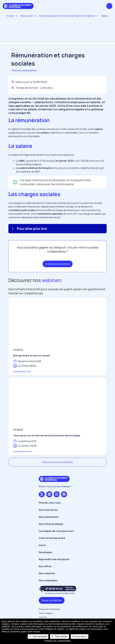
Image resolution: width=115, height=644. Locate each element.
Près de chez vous (50, 503)
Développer (46, 552)
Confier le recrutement (58, 264)
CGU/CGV (43, 617)
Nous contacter (52, 600)
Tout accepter (38, 636)
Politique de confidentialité (49, 609)
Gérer (42, 545)
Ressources (27, 16)
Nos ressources (48, 510)
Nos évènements (49, 517)
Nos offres (45, 566)
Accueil (10, 16)
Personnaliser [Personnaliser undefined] (80, 636)
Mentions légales (46, 613)
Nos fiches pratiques (51, 524)
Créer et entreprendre (52, 538)
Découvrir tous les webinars (58, 462)
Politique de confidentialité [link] (57, 641)
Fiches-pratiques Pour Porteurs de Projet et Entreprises (67, 16)
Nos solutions (47, 573)
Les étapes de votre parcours (56, 531)
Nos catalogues (48, 580)
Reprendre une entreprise (54, 559)
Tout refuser (60, 636)
